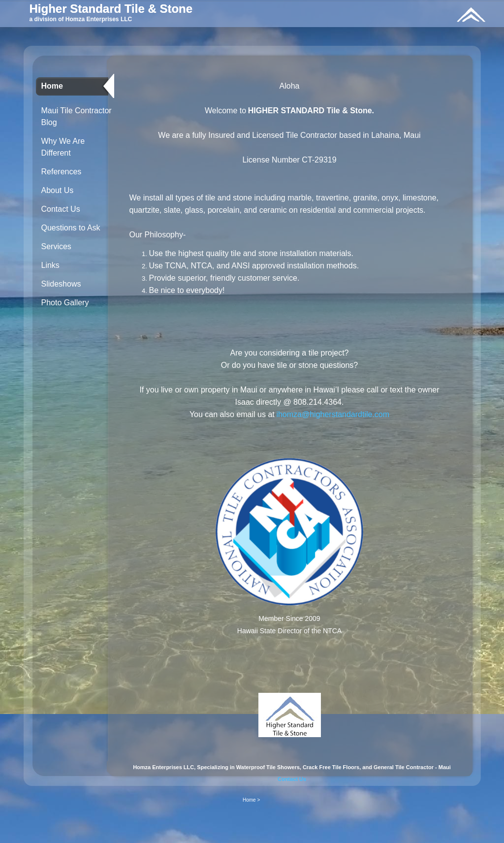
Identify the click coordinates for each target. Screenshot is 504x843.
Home (52, 86)
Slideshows (61, 284)
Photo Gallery (65, 303)
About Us (58, 190)
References (62, 172)
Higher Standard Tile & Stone (111, 9)
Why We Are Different (63, 147)
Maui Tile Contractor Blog (77, 116)
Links (50, 265)
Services (56, 246)
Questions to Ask (71, 228)
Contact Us (61, 209)
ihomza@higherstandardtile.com (333, 414)
